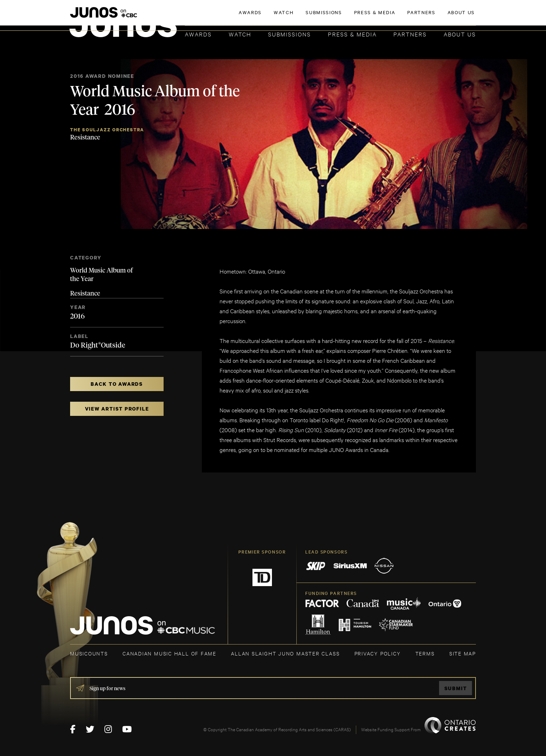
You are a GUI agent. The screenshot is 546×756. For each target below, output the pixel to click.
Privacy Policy (378, 653)
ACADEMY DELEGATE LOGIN (442, 17)
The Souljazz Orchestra (107, 130)
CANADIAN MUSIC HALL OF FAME (169, 653)
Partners (410, 34)
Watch (240, 34)
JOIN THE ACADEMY (377, 17)
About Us (460, 34)
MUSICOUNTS (89, 653)
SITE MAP (463, 653)
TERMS (425, 653)
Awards (198, 34)
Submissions (289, 34)
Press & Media (352, 34)
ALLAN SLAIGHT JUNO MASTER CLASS (285, 653)
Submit (456, 688)
